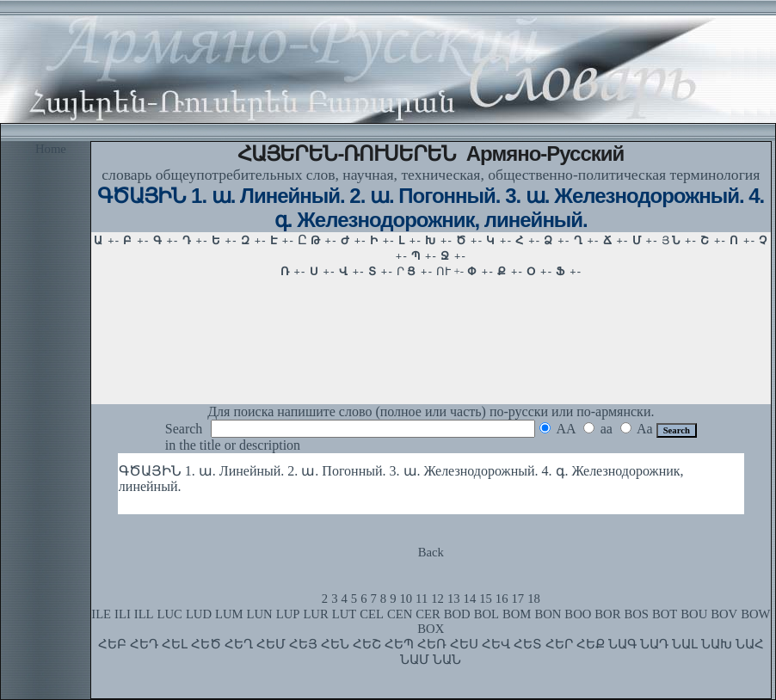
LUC (170, 614)
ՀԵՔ (591, 644)
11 (422, 599)
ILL (144, 614)
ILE (101, 614)
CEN (400, 614)
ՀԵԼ (175, 644)
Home (51, 149)
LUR (315, 614)
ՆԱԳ (622, 644)
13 (454, 599)
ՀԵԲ (112, 644)
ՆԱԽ (717, 644)
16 (502, 599)
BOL (487, 614)
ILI (123, 614)
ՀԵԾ (206, 644)
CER (428, 614)
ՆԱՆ (447, 660)
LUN (260, 614)
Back (431, 552)
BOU (694, 614)
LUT (345, 614)
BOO (578, 614)
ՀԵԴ (144, 644)
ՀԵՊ (399, 644)
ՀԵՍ (464, 644)
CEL (372, 614)
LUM (229, 614)
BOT (665, 614)
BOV (724, 614)
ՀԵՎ (496, 644)
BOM (517, 614)
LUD (199, 614)
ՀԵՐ (559, 644)
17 (518, 599)
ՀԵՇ (367, 644)
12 (437, 599)
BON (548, 614)
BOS (636, 614)
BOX (431, 629)
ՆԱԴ (654, 644)
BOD (457, 614)
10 (406, 599)
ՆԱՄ (415, 660)
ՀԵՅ (303, 644)
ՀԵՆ (335, 644)
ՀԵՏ (528, 644)
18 (534, 599)
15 (486, 599)
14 (470, 599)
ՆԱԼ (685, 644)
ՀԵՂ (239, 644)
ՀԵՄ (271, 644)
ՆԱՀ (750, 644)
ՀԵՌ (432, 644)
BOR (607, 614)
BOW (755, 614)
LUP (288, 614)
